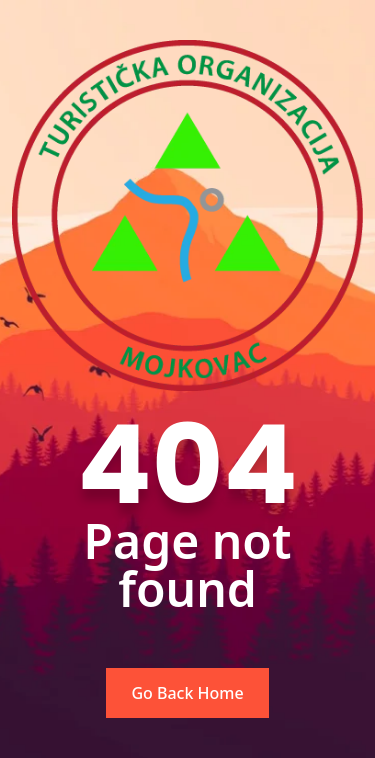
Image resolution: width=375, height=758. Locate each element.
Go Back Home (187, 693)
